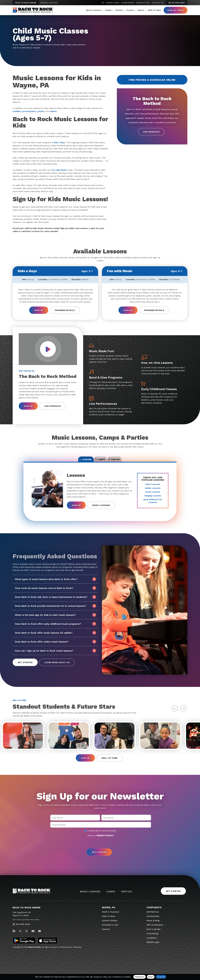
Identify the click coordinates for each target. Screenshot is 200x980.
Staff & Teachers (111, 918)
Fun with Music (59, 170)
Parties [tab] (126, 461)
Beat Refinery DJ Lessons (153, 504)
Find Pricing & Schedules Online (152, 80)
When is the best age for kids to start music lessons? (55, 618)
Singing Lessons (153, 499)
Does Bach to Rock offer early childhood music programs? (55, 627)
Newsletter (143, 3)
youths (41, 111)
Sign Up (39, 310)
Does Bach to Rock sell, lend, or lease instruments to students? (55, 600)
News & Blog (153, 927)
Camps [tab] (100, 461)
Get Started (25, 666)
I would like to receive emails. (101, 837)
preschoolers (29, 111)
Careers (106, 936)
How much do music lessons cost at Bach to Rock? (55, 591)
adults (53, 111)
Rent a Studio (154, 936)
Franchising (128, 3)
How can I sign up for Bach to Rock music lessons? (55, 654)
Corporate (154, 914)
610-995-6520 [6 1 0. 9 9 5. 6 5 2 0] (177, 3)
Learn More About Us (57, 666)
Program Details (65, 310)
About (141, 10)
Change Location (49, 3)
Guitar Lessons (153, 491)
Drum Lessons (153, 495)
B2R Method (153, 918)
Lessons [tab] (74, 461)
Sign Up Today (176, 10)
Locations (152, 944)
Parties (119, 10)
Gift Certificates (155, 931)
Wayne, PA (109, 914)
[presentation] (100, 849)
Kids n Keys (59, 142)
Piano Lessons (153, 488)
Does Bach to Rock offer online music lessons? (55, 645)
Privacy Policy (66, 954)
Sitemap (77, 954)
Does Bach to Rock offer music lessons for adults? (55, 636)
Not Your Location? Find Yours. (26, 926)
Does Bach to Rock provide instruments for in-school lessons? (55, 609)
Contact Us (158, 3)
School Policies (110, 927)
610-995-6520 (23, 931)
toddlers (17, 111)
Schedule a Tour (110, 931)
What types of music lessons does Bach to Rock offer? (55, 583)
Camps (108, 10)
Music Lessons (93, 10)
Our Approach (151, 132)
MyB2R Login (113, 3)
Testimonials (153, 923)
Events (130, 10)
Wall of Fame (154, 10)
